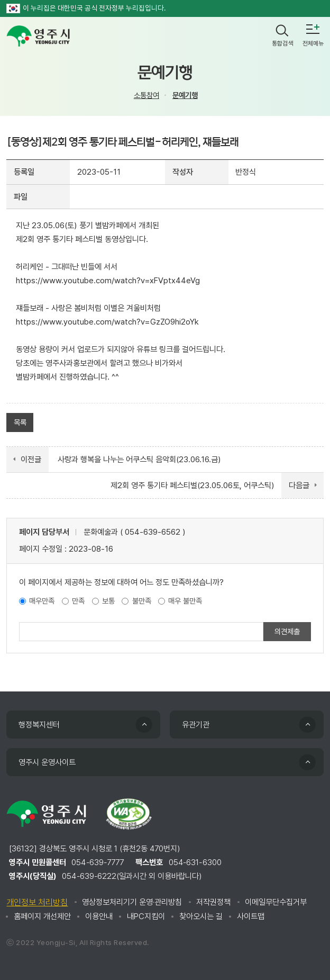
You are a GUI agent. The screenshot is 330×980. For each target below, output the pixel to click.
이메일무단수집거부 (276, 902)
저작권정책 (213, 902)
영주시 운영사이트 (47, 762)
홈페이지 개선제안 (42, 916)
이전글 (31, 460)
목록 (20, 422)
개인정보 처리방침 (37, 902)
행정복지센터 (39, 725)
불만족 (142, 601)
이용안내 (99, 916)
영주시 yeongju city (38, 36)
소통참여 (146, 95)
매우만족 (42, 601)
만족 (78, 601)
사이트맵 (251, 916)
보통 (108, 601)
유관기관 (196, 725)
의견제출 (287, 631)
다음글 (299, 485)
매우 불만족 (185, 601)
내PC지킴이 (146, 916)
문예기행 (185, 95)
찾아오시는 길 (201, 916)
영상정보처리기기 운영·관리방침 (132, 902)
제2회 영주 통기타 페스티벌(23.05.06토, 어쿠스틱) (192, 485)
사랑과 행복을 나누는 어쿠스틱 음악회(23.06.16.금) (139, 460)
